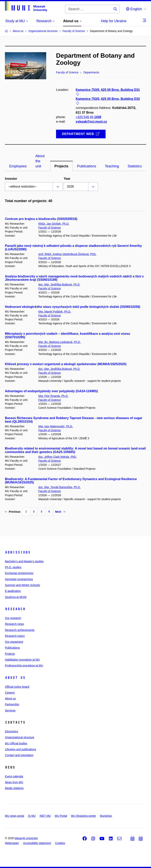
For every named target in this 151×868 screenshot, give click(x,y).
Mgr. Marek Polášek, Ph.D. (55, 312)
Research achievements (20, 630)
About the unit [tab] (40, 161)
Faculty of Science (50, 228)
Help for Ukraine (114, 21)
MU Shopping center (84, 816)
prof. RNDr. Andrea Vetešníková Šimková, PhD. (67, 254)
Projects (10, 654)
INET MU (45, 816)
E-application (13, 591)
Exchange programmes (19, 573)
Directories (12, 731)
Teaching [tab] (112, 166)
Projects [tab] (61, 166)
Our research (13, 618)
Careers (10, 693)
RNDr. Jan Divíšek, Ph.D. (54, 224)
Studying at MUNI (16, 597)
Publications (12, 648)
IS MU (32, 816)
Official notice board (17, 687)
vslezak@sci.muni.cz (91, 122)
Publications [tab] (87, 166)
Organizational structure (20, 737)
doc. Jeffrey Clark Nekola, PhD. (58, 457)
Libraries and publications (21, 749)
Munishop (106, 816)
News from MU (14, 782)
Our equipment (14, 642)
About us (15, 678)
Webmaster (12, 843)
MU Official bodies (16, 743)
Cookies (60, 843)
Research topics (15, 636)
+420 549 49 (88, 117)
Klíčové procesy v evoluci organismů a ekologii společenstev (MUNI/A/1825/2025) (66, 364)
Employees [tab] (18, 166)
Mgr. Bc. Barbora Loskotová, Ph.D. (60, 342)
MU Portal (61, 816)
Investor (11, 179)
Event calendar (14, 776)
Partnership (12, 704)
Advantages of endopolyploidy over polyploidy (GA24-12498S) (51, 391)
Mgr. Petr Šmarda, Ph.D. (53, 396)
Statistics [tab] (135, 166)
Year (67, 179)
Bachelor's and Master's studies (24, 561)
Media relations (14, 788)
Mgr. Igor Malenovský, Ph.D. (56, 426)
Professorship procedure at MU (24, 666)
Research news (14, 624)
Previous (13, 512)
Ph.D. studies (13, 567)
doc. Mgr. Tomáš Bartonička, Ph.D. (59, 487)
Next (60, 512)
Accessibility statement (37, 843)
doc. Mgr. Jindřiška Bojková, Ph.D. (59, 284)
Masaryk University (26, 838)
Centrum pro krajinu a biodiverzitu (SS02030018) (41, 219)
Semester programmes (19, 579)
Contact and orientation (19, 755)
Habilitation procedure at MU (22, 660)
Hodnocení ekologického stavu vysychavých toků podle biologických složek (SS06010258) (73, 307)
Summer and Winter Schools (22, 585)
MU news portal (14, 816)
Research (15, 609)
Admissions (18, 552)
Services (10, 710)
